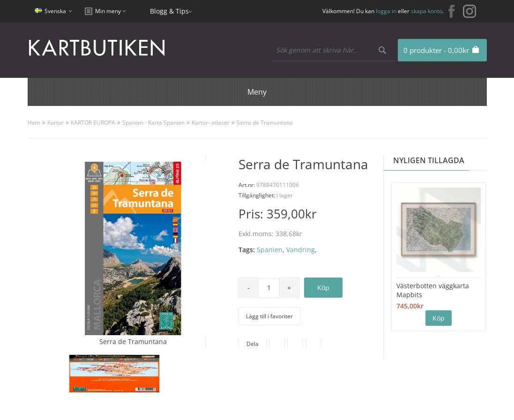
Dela (253, 344)
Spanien (270, 250)
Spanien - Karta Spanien (153, 123)
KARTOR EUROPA (93, 123)
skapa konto (427, 11)
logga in (386, 11)
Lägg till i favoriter (269, 316)
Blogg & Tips (169, 11)
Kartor (56, 123)
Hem (34, 123)
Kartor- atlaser (211, 123)
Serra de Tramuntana (265, 123)
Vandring (301, 250)
